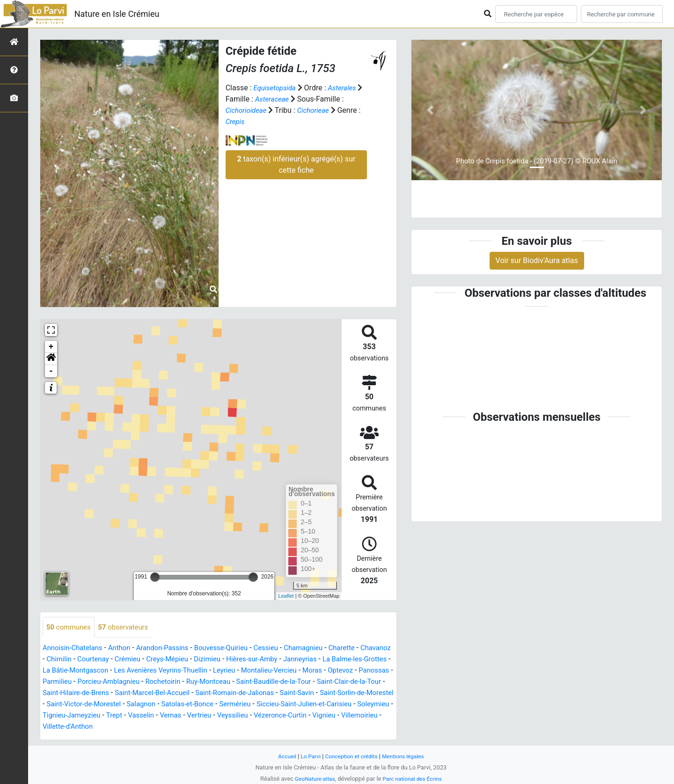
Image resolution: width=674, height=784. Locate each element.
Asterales (347, 88)
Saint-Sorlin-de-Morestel (197, 705)
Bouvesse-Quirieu (234, 648)
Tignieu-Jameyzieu (298, 716)
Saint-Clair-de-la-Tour (145, 693)
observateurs (128, 627)
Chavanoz (59, 660)
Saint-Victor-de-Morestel (283, 705)
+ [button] (51, 347)
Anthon (125, 648)
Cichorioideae (248, 110)
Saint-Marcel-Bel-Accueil (304, 693)
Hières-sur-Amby (300, 660)
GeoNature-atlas (312, 779)
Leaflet (286, 596)
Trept (343, 716)
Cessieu (282, 648)
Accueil (283, 756)
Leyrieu (303, 671)
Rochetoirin (270, 682)
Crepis (236, 121)
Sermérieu (95, 716)
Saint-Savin (133, 705)
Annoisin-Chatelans (75, 648)
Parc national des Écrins (414, 779)
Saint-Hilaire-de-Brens (221, 693)
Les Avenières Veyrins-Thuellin (235, 671)
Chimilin (95, 660)
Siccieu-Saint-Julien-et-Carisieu (169, 716)
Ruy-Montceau (319, 682)
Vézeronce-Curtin (171, 727)
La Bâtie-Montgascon (143, 671)
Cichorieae (318, 110)
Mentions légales (407, 756)
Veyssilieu (120, 727)
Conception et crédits (351, 756)
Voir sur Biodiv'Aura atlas (537, 260)
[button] (51, 359)
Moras (53, 682)
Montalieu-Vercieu (351, 671)
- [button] (51, 371)
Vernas (54, 727)
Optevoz (83, 682)
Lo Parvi (308, 756)
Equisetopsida (276, 88)
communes (70, 627)
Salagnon (345, 705)
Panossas (119, 682)
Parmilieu (157, 682)
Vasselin (372, 716)
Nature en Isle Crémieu (117, 14)
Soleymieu (243, 716)
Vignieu (218, 727)
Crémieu (168, 660)
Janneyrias (352, 660)
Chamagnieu (322, 648)
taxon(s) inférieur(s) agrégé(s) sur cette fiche (296, 165)
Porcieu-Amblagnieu (212, 682)
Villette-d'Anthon (308, 727)
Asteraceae (280, 99)
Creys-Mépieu (210, 660)
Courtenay (131, 660)
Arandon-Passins (171, 648)
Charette (363, 648)
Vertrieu (85, 727)
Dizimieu (253, 660)
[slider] (155, 577)
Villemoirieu (256, 727)
